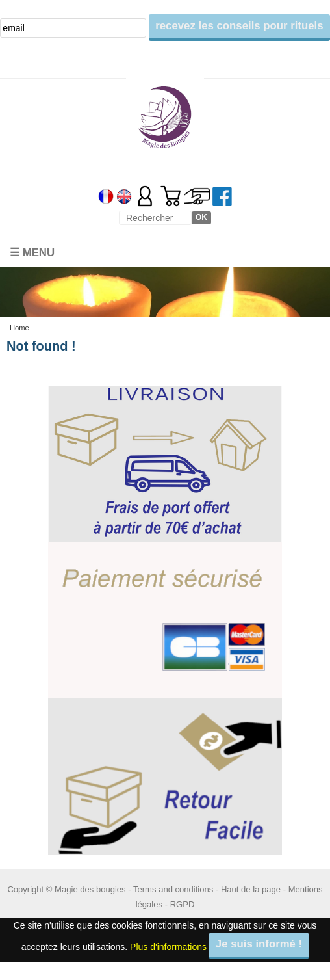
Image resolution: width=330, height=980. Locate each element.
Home (19, 328)
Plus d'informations (168, 947)
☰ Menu (32, 253)
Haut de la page (251, 889)
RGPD (183, 904)
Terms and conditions (173, 889)
